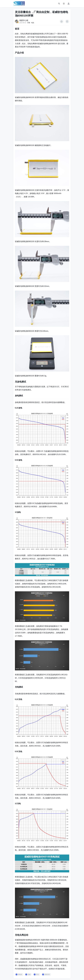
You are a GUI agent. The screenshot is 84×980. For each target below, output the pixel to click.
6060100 (47, 974)
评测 (29, 23)
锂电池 (20, 974)
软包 (38, 974)
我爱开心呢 (24, 20)
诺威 (29, 974)
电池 (33, 23)
